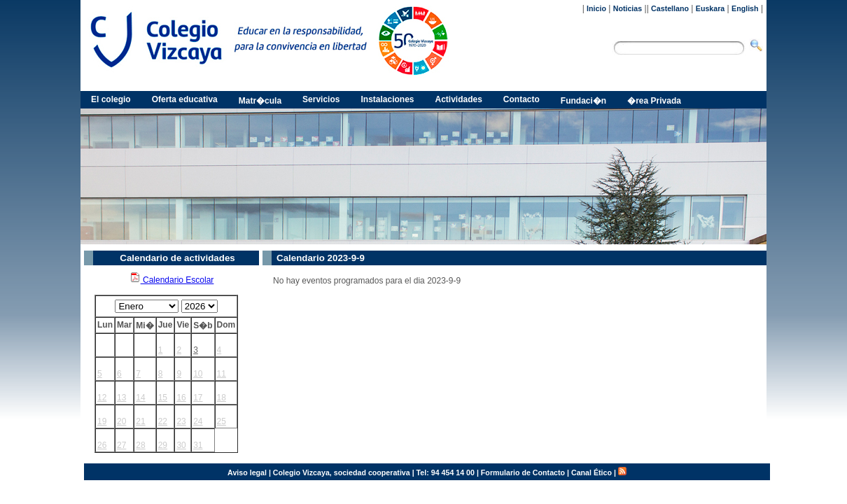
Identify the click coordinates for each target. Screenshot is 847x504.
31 (198, 445)
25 (222, 421)
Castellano (670, 8)
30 (181, 445)
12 (102, 398)
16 (181, 398)
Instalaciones (387, 99)
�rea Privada (654, 101)
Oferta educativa (185, 99)
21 (140, 421)
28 (140, 445)
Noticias (628, 8)
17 (198, 398)
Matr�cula (260, 101)
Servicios (321, 99)
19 (102, 421)
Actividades (459, 99)
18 (222, 398)
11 (222, 374)
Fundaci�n (583, 101)
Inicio (596, 8)
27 (121, 445)
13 (121, 398)
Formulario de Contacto (523, 472)
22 (163, 421)
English (745, 8)
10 (198, 374)
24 (198, 421)
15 (163, 398)
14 (140, 398)
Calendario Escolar (172, 280)
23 (181, 421)
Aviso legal (247, 472)
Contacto (521, 99)
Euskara (710, 8)
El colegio (111, 99)
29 (163, 445)
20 (121, 421)
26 (102, 445)
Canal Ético (591, 472)
